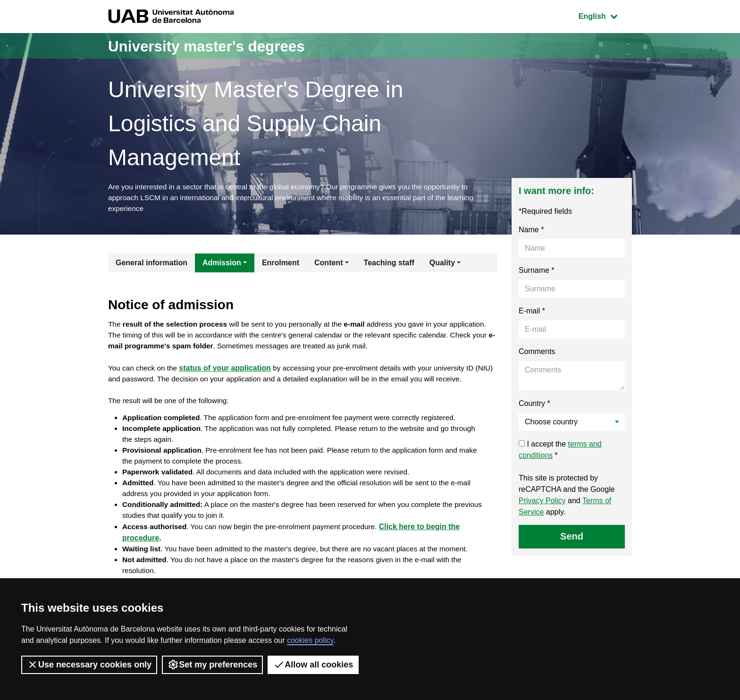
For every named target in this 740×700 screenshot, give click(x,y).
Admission (222, 265)
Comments (537, 354)
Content (328, 265)
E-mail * (532, 313)
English (605, 15)
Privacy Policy (542, 503)
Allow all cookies (313, 665)
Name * (531, 232)
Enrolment (281, 265)
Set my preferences (212, 665)
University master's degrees (221, 46)
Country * (534, 406)
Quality (442, 265)
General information (151, 265)
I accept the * (560, 452)
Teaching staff (389, 265)
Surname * (537, 273)
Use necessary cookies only (89, 665)
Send (572, 539)
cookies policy (310, 640)
